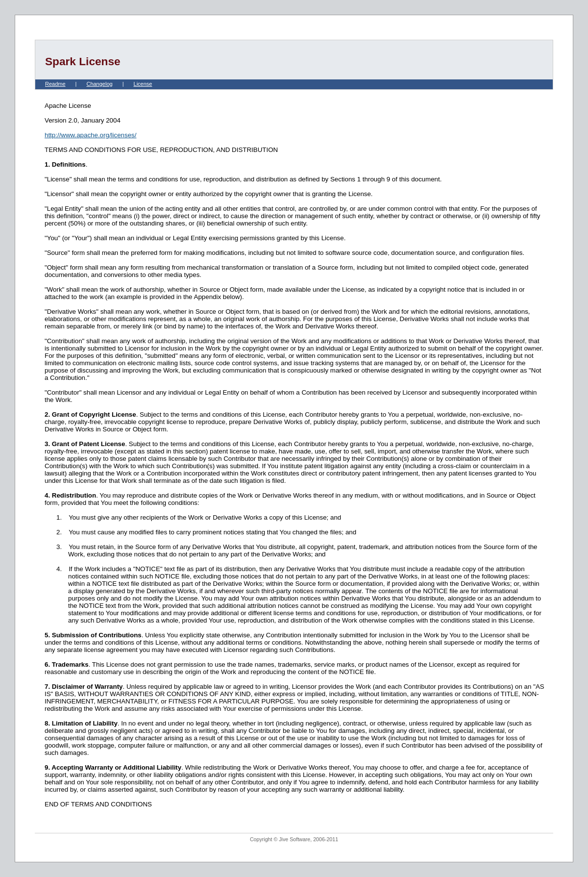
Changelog (99, 84)
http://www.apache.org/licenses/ (90, 135)
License (143, 84)
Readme (55, 84)
